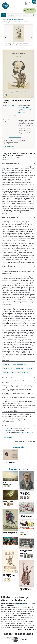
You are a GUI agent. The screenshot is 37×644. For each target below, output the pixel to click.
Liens (4, 425)
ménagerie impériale (19, 364)
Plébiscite (29, 368)
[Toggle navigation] (4, 15)
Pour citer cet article (9, 411)
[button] (32, 37)
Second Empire (8, 368)
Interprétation (8, 266)
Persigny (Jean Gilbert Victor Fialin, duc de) (16, 372)
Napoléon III (19, 368)
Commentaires (7, 438)
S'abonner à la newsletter (31, 10)
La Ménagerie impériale (25, 432)
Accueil (4, 20)
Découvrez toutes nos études (16, 20)
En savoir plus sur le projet (26, 629)
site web (23, 113)
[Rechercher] (19, 15)
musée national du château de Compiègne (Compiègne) (26, 109)
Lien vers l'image (9, 146)
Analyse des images (10, 217)
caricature (7, 364)
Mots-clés (5, 360)
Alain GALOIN (10, 160)
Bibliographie (7, 377)
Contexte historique (11, 163)
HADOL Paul (11, 106)
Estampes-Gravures (15, 137)
